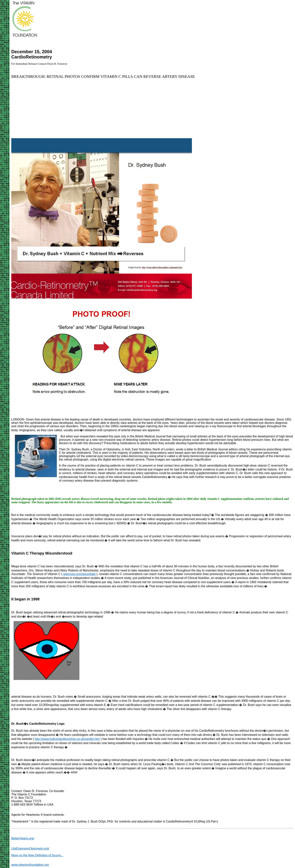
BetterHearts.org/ (23, 838)
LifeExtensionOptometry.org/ (30, 849)
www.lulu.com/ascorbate (79, 574)
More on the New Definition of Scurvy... (37, 855)
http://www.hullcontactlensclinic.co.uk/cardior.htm (67, 739)
